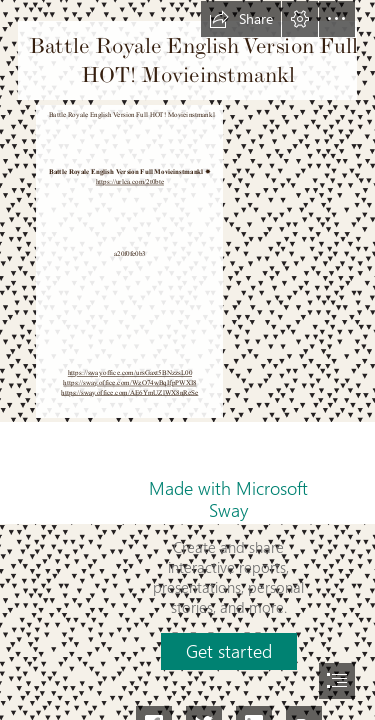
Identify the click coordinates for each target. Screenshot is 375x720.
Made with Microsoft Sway (228, 499)
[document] (187, 360)
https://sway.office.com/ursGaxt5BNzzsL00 (129, 374)
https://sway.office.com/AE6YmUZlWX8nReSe (129, 393)
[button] (241, 19)
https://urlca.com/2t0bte (129, 182)
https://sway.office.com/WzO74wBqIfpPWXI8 (129, 383)
